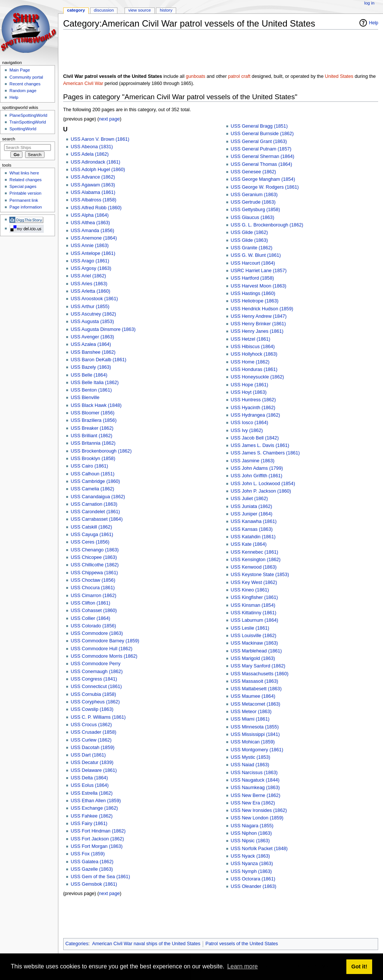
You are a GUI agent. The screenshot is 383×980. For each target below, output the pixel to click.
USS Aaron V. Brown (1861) (100, 139)
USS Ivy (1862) (247, 430)
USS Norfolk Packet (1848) (259, 849)
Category (76, 10)
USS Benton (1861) (91, 390)
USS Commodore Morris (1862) (104, 656)
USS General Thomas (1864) (261, 164)
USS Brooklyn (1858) (93, 459)
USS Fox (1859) (88, 854)
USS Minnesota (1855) (255, 727)
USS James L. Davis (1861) (260, 445)
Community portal (26, 77)
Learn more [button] (242, 966)
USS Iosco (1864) (249, 423)
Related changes (25, 180)
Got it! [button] (359, 967)
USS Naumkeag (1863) (255, 788)
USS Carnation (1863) (94, 504)
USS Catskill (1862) (91, 527)
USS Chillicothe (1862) (95, 565)
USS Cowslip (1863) (92, 709)
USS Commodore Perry (96, 664)
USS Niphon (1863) (251, 833)
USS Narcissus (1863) (254, 773)
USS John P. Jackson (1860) (261, 491)
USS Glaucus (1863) (252, 217)
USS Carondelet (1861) (95, 512)
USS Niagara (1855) (252, 826)
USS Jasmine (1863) (253, 461)
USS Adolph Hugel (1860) (98, 170)
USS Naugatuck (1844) (255, 780)
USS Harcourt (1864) (253, 263)
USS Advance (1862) (93, 177)
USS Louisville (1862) (254, 636)
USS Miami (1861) (250, 719)
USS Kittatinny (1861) (254, 613)
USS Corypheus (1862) (95, 702)
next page (110, 119)
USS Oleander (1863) (254, 886)
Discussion (104, 10)
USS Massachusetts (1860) (260, 674)
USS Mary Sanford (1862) (258, 666)
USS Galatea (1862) (92, 862)
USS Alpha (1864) (90, 215)
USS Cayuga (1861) (92, 535)
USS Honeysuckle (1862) (257, 377)
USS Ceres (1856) (90, 542)
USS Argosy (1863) (91, 268)
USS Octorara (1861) (253, 879)
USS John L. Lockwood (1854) (263, 484)
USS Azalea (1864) (91, 344)
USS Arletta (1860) (91, 291)
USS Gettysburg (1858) (255, 210)
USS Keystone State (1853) (260, 575)
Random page (23, 91)
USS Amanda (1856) (92, 231)
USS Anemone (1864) (94, 238)
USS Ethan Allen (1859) (96, 801)
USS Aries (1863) (89, 284)
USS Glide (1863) (249, 240)
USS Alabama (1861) (93, 192)
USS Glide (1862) (249, 232)
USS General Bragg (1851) (259, 126)
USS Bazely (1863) (91, 367)
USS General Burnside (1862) (262, 134)
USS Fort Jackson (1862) (97, 839)
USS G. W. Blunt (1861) (256, 255)
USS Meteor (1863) (251, 712)
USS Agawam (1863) (93, 185)
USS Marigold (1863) (253, 658)
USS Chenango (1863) (95, 550)
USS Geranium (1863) (254, 195)
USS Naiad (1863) (250, 765)
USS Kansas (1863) (252, 529)
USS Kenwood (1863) (254, 567)
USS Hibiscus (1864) (253, 347)
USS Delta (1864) (89, 778)
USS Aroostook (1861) (94, 299)
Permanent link (24, 200)
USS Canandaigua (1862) (98, 497)
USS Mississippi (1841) (255, 734)
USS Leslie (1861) (250, 628)
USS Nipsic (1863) (250, 841)
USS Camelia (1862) (92, 489)
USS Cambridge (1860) (95, 481)
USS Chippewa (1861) (94, 573)
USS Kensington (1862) (256, 560)
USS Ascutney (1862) (93, 314)
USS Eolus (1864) (90, 785)
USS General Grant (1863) (259, 141)
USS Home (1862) (250, 362)
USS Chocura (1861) (93, 588)
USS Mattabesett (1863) (256, 689)
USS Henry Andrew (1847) (259, 316)
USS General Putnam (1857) (261, 149)
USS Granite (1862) (252, 248)
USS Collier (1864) (91, 618)
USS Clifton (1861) (91, 603)
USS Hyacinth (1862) (253, 408)
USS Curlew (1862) (91, 740)
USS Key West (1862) (254, 582)
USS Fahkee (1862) (92, 816)
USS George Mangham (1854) (263, 179)
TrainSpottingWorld (27, 122)
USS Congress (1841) (94, 679)
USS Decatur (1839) (92, 763)
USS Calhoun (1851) (93, 474)
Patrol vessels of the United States (242, 944)
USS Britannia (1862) (93, 443)
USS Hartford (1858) (252, 278)
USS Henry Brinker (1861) (258, 324)
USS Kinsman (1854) (253, 605)
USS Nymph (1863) (251, 871)
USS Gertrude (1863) (253, 202)
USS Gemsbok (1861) (94, 884)
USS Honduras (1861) (254, 369)
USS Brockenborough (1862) (101, 451)
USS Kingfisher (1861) (254, 597)
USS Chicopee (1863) (94, 557)
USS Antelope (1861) (93, 253)
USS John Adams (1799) (257, 468)
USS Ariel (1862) (88, 276)
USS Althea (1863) (90, 223)
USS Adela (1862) (90, 154)
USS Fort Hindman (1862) (98, 831)
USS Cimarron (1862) (94, 596)
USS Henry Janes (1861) (257, 331)
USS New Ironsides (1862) (259, 810)
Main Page (20, 70)
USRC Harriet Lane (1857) (259, 271)
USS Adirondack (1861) (96, 162)
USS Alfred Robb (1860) (96, 208)
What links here (24, 173)
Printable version (25, 193)
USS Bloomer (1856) (93, 413)
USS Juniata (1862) (252, 506)
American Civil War (83, 83)
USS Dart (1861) (88, 755)
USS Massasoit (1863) (255, 681)
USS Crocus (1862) (91, 725)
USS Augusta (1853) (92, 322)
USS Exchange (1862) (94, 808)
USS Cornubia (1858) (93, 694)
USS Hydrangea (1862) (255, 415)
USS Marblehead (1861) (256, 651)
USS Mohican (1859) (253, 742)
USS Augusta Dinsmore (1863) (103, 329)
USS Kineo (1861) (250, 590)
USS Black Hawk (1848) (96, 405)
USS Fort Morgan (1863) (97, 846)
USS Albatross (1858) (94, 200)
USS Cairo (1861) (89, 466)
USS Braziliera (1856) (94, 420)
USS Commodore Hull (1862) (102, 649)
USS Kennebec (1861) (255, 552)
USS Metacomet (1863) (256, 704)
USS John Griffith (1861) (257, 476)
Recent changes (25, 84)
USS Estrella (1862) (92, 793)
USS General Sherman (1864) (263, 156)
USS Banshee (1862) (93, 352)
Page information (26, 207)
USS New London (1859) (257, 818)
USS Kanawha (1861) (254, 521)
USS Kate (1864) (249, 544)
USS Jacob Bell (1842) (255, 438)
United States (339, 76)
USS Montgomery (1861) (257, 750)
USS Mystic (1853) (251, 757)
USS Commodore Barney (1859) (105, 641)
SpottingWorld (23, 129)
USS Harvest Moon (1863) (259, 286)
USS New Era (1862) (253, 803)
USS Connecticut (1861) (96, 687)
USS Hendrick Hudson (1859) (262, 309)
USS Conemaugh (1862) (97, 672)
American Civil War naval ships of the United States (146, 944)
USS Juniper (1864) (252, 514)
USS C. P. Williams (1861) (98, 717)
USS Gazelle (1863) (92, 869)
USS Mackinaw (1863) (254, 643)
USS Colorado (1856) (93, 626)
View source (140, 10)
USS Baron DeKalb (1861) (99, 360)
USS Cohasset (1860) (94, 611)
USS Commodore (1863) (97, 633)
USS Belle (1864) (89, 375)
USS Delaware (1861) (94, 770)
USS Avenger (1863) (92, 337)
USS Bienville (85, 398)
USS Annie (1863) (90, 246)
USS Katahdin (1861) (253, 537)
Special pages (23, 186)
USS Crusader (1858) (94, 732)
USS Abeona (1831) (92, 147)
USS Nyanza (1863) (252, 864)
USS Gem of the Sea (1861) (100, 877)
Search (9, 139)
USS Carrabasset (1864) (97, 519)
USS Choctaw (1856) (93, 580)
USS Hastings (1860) (253, 293)
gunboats (196, 76)
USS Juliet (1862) (249, 499)
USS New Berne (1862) (256, 795)
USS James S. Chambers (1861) (265, 453)
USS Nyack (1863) (250, 856)
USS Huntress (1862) (253, 400)
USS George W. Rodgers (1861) (265, 187)
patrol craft (239, 76)
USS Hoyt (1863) (249, 392)
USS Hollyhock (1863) (254, 354)
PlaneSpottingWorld (28, 115)
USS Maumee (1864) (253, 696)
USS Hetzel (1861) (251, 339)
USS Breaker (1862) (92, 428)
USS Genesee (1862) (253, 172)
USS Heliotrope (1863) (255, 301)
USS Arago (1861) (90, 261)
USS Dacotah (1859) (93, 748)
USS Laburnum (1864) (255, 620)
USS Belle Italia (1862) (95, 383)
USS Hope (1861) (249, 385)
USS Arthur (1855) (90, 307)
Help (374, 23)
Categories (77, 944)
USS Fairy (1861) (89, 824)
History (166, 10)
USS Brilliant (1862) (91, 436)
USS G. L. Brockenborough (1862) (267, 225)
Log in (369, 3)
